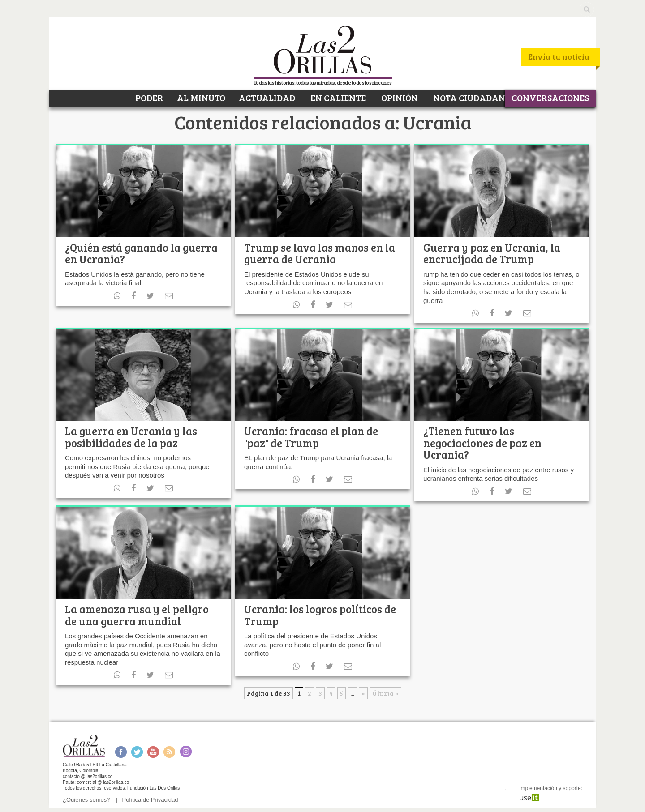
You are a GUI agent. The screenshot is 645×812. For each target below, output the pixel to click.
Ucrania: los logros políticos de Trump (320, 615)
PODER (148, 98)
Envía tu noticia (559, 56)
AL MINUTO (201, 98)
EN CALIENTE (337, 98)
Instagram (186, 752)
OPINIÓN (399, 98)
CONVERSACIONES (550, 98)
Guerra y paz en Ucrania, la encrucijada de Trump (492, 253)
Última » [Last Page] (385, 693)
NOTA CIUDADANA (471, 98)
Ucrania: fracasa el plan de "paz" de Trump (311, 437)
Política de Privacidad (150, 800)
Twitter (137, 752)
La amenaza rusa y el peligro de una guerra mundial (137, 615)
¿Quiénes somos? (86, 800)
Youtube (153, 752)
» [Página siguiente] (363, 693)
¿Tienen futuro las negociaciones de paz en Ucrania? (482, 443)
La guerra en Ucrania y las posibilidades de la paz (131, 437)
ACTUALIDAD (267, 98)
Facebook (121, 752)
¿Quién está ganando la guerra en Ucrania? (141, 253)
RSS (169, 752)
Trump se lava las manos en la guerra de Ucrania (320, 253)
